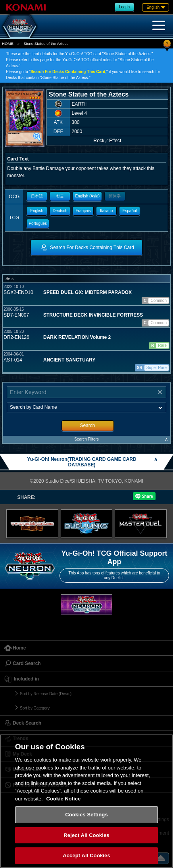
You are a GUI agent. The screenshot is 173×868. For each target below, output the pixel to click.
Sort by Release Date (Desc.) (46, 694)
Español (130, 211)
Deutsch (60, 211)
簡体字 (115, 196)
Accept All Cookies (86, 855)
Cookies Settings (86, 815)
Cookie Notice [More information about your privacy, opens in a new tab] (64, 799)
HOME (8, 43)
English (37, 211)
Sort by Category (35, 708)
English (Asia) (87, 196)
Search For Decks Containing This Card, (68, 72)
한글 (60, 196)
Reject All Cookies (86, 835)
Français (83, 211)
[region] (86, 801)
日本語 (37, 196)
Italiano (106, 211)
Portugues (38, 223)
